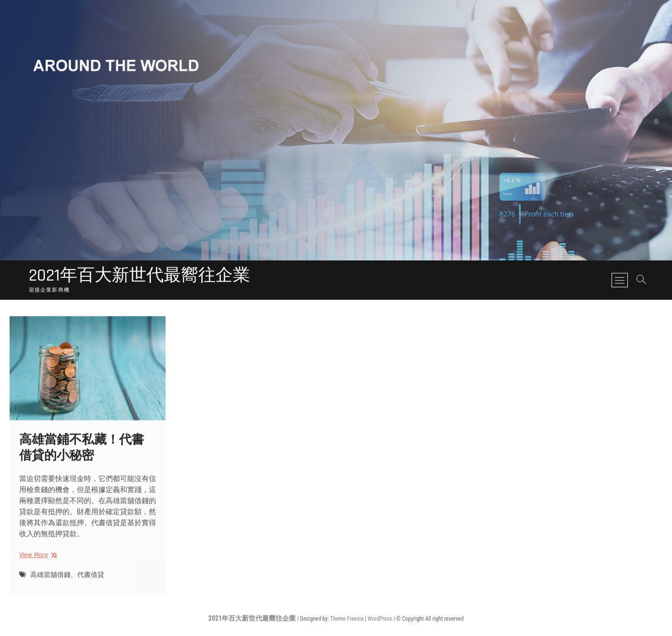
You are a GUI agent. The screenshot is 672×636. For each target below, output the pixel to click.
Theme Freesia (347, 619)
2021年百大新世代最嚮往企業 (139, 276)
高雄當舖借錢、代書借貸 (67, 581)
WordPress (380, 619)
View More (37, 561)
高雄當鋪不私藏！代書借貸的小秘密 (82, 454)
